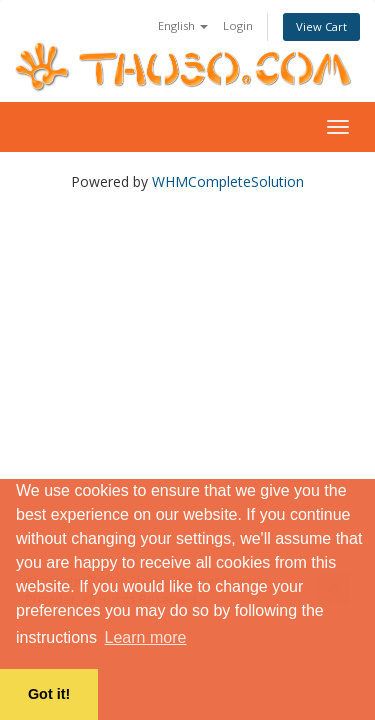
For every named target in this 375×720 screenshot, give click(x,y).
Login (238, 25)
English (183, 25)
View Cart (321, 26)
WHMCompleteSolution (228, 181)
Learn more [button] (146, 637)
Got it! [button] (49, 694)
